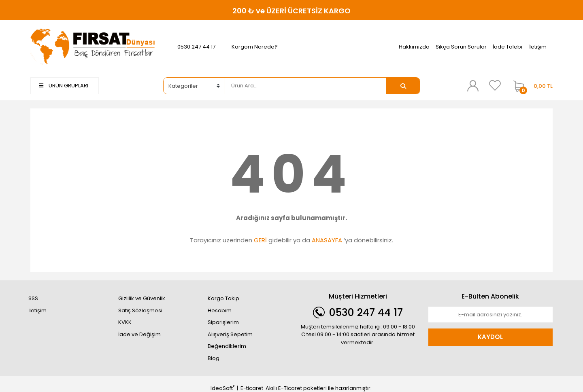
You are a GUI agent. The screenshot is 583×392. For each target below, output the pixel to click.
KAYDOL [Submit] (490, 337)
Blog (214, 358)
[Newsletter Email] (491, 315)
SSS (33, 298)
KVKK (125, 322)
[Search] (306, 86)
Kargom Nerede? (255, 47)
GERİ (260, 240)
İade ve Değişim (139, 334)
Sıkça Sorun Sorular (461, 47)
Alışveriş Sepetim (230, 334)
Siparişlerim (223, 322)
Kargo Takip (223, 298)
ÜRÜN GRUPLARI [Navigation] (64, 86)
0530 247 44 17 (196, 47)
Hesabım (220, 310)
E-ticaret (252, 388)
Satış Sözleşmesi (140, 310)
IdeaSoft (222, 388)
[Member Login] (473, 85)
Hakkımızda (414, 47)
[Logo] (93, 46)
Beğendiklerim (227, 346)
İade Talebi (507, 47)
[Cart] (531, 86)
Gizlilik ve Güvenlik (142, 298)
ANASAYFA (327, 240)
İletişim (537, 47)
